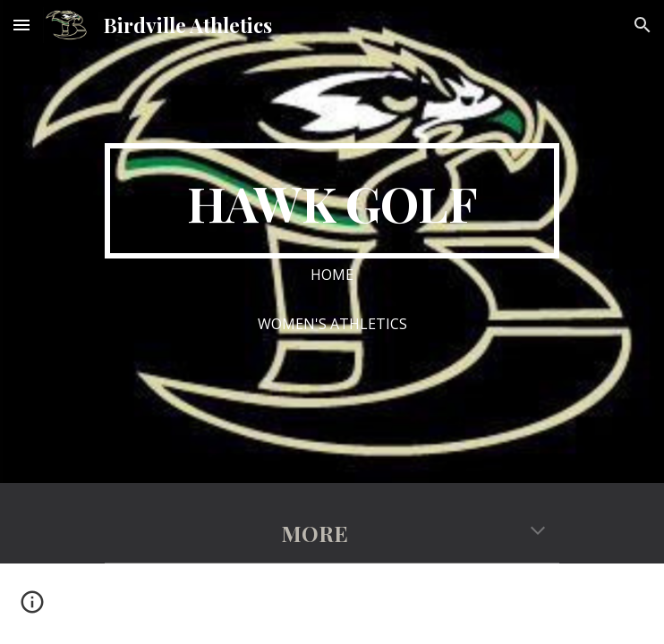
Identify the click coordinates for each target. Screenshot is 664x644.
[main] (332, 200)
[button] (21, 25)
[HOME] (332, 275)
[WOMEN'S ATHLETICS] (332, 324)
